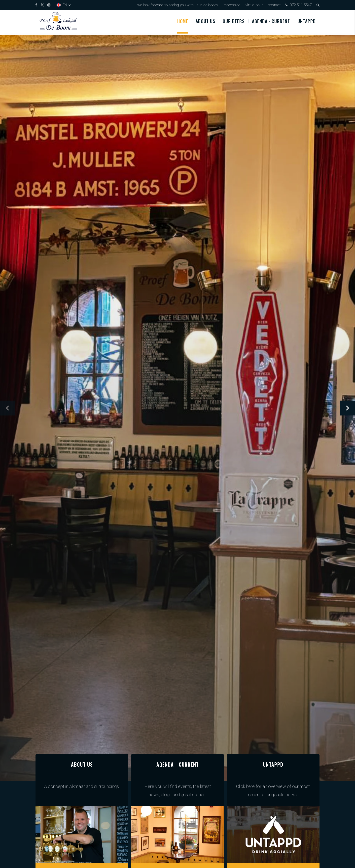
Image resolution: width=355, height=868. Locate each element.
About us (205, 22)
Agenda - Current (271, 22)
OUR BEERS (234, 22)
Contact (274, 5)
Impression (232, 5)
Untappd (307, 22)
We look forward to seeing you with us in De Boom (177, 5)
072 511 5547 (298, 5)
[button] (348, 408)
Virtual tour (254, 5)
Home (183, 22)
